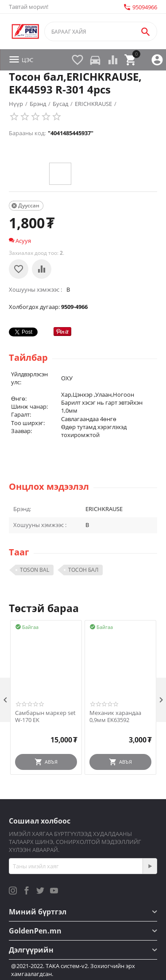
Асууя (20, 241)
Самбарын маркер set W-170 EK (45, 716)
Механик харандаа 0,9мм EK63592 (115, 716)
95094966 (140, 7)
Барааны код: (27, 133)
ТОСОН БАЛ (83, 570)
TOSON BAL (35, 570)
